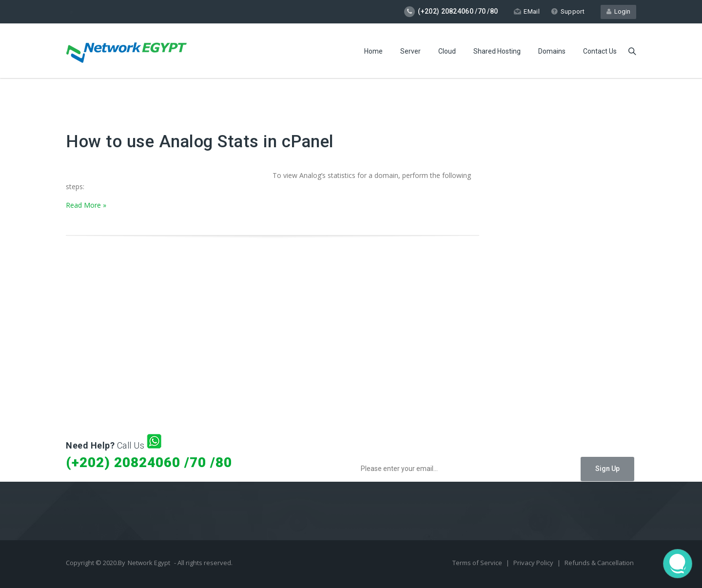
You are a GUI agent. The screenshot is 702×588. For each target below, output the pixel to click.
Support (568, 11)
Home (373, 51)
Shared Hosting (497, 51)
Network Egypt (149, 563)
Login (618, 11)
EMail (527, 11)
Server (410, 51)
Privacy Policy (534, 563)
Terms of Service (478, 563)
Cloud (447, 51)
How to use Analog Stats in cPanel (200, 142)
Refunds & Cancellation (599, 563)
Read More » (86, 205)
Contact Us (600, 51)
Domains (552, 51)
